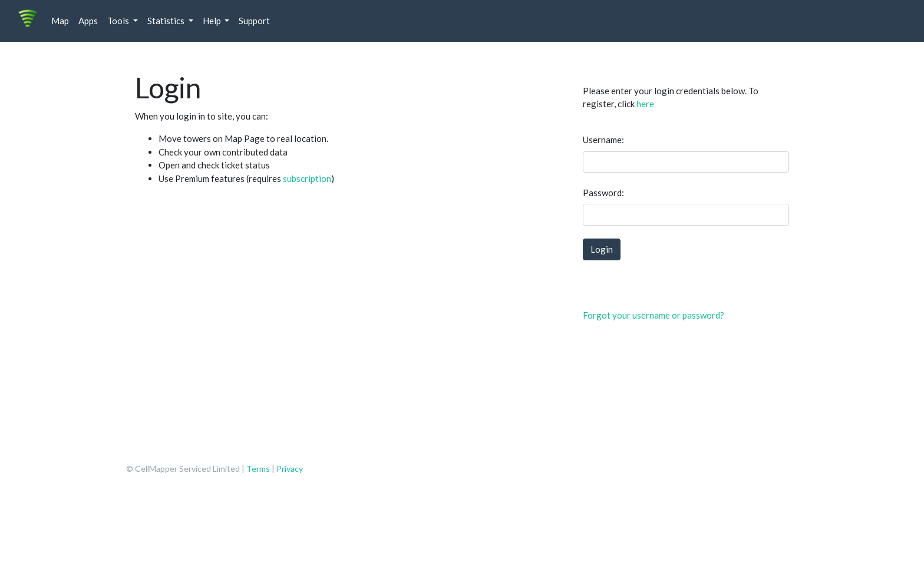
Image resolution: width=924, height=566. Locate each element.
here (645, 104)
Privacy (290, 469)
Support (254, 21)
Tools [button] (119, 21)
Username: (603, 140)
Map (60, 21)
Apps (88, 21)
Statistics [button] (167, 21)
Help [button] (213, 21)
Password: (603, 193)
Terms (259, 469)
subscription (307, 178)
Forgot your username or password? (654, 315)
